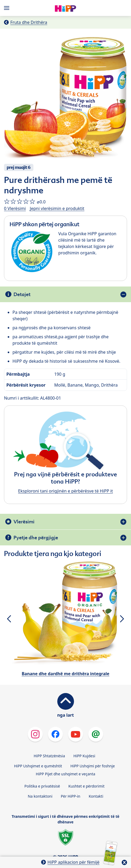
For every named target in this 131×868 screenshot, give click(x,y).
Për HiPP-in (71, 796)
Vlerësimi (24, 522)
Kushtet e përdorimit (86, 786)
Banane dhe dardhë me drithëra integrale (66, 674)
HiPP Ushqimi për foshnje (93, 766)
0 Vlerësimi (15, 208)
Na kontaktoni (40, 796)
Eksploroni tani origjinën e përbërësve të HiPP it (65, 491)
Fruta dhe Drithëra (29, 22)
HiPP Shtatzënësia (49, 756)
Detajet (22, 294)
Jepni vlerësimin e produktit (57, 208)
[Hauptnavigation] (8, 8)
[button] (9, 619)
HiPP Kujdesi (84, 756)
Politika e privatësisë (42, 786)
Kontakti (96, 796)
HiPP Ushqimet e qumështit (38, 766)
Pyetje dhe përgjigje (36, 538)
